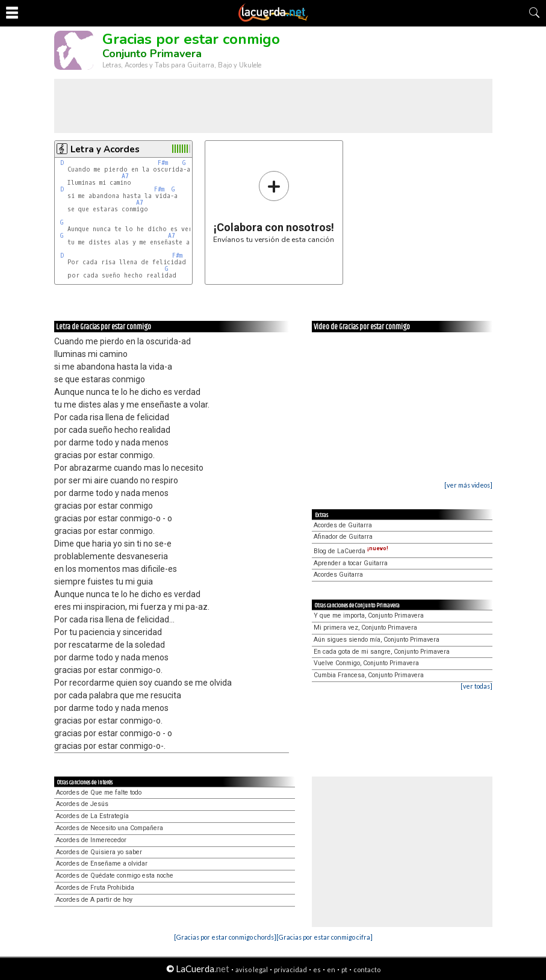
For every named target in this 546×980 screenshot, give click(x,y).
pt (344, 969)
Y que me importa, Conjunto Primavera (369, 616)
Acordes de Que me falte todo (99, 792)
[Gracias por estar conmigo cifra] (324, 937)
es (317, 969)
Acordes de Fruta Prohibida (95, 888)
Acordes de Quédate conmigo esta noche (115, 876)
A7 (125, 176)
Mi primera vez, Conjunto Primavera (365, 628)
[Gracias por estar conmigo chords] (225, 937)
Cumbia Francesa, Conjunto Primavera (369, 675)
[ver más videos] (468, 485)
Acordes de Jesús (82, 804)
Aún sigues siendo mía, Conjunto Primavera (377, 640)
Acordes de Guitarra (343, 525)
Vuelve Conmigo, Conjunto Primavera (366, 663)
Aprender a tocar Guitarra (351, 563)
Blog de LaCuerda (351, 551)
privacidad (290, 969)
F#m (163, 163)
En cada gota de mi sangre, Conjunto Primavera (382, 652)
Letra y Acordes (105, 149)
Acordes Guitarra (338, 575)
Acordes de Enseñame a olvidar (102, 864)
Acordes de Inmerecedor (91, 840)
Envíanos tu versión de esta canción (274, 207)
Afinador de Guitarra (343, 537)
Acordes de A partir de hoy (94, 900)
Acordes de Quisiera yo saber (99, 852)
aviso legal (252, 969)
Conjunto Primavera (152, 54)
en (331, 969)
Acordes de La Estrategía (92, 816)
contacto (367, 969)
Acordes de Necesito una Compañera (110, 828)
